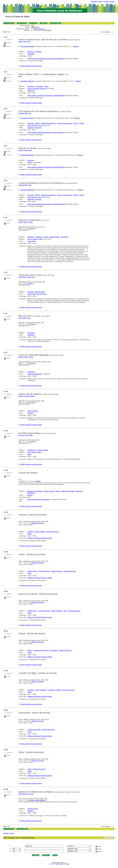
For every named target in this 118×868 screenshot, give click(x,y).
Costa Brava (32, 241)
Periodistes (39, 237)
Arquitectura (31, 493)
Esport (30, 650)
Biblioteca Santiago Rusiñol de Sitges (40, 538)
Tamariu (30, 162)
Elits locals (31, 52)
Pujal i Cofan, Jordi (24, 42)
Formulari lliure (110, 838)
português (94, 1)
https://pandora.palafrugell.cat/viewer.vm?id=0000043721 (46, 132)
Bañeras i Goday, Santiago (27, 396)
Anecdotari (64, 237)
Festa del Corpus (44, 571)
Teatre (29, 769)
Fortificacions (32, 450)
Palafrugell (31, 54)
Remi (20, 76)
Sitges (29, 534)
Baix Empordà (42, 294)
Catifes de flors (32, 571)
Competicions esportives (41, 650)
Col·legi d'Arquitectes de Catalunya (38, 499)
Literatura (31, 292)
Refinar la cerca (39, 29)
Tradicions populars (55, 690)
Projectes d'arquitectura (35, 491)
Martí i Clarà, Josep (24, 318)
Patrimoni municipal (68, 491)
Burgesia (39, 52)
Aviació (82, 123)
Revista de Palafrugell (28, 46)
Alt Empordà (32, 294)
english (106, 1)
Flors (65, 611)
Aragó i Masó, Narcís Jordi (27, 277)
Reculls (76, 46)
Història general (33, 411)
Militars (38, 123)
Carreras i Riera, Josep (26, 435)
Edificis (58, 491)
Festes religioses (57, 571)
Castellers (31, 690)
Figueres (30, 495)
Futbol (46, 86)
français (112, 1)
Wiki (68, 864)
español (101, 1)
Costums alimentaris (34, 730)
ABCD (61, 864)
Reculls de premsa (38, 523)
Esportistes (39, 86)
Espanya (39, 128)
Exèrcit (76, 123)
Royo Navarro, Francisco (26, 794)
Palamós (30, 413)
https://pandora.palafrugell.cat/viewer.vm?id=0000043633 (46, 167)
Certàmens (79, 491)
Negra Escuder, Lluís (25, 113)
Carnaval (30, 532)
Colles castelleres (41, 690)
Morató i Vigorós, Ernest (26, 357)
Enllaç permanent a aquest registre (31, 66)
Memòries (31, 123)
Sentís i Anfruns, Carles (26, 222)
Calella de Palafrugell (34, 374)
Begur (29, 454)
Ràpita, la (31, 811)
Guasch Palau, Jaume (25, 150)
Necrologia (31, 86)
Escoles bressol (49, 491)
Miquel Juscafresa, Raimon (36, 89)
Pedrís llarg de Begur (34, 452)
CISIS (57, 864)
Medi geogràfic (55, 237)
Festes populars (40, 532)
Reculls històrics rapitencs (37, 800)
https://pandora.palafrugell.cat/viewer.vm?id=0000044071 (46, 59)
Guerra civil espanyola (65, 123)
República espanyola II (49, 123)
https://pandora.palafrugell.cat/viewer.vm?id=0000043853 (46, 96)
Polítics (46, 237)
